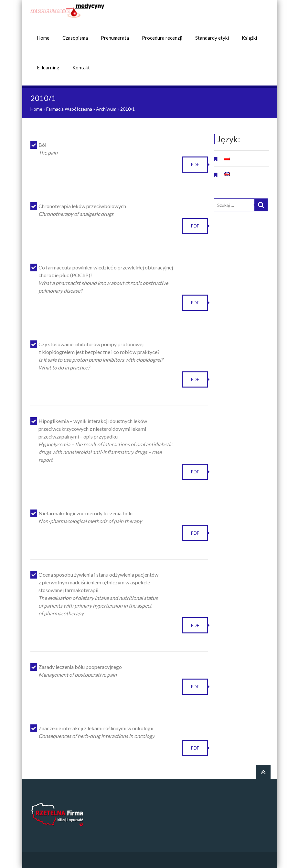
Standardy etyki (212, 38)
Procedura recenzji (162, 38)
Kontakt (81, 67)
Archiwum (106, 109)
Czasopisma (75, 38)
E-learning (48, 67)
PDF (195, 164)
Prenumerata (115, 38)
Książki (249, 38)
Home (43, 38)
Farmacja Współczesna (69, 109)
